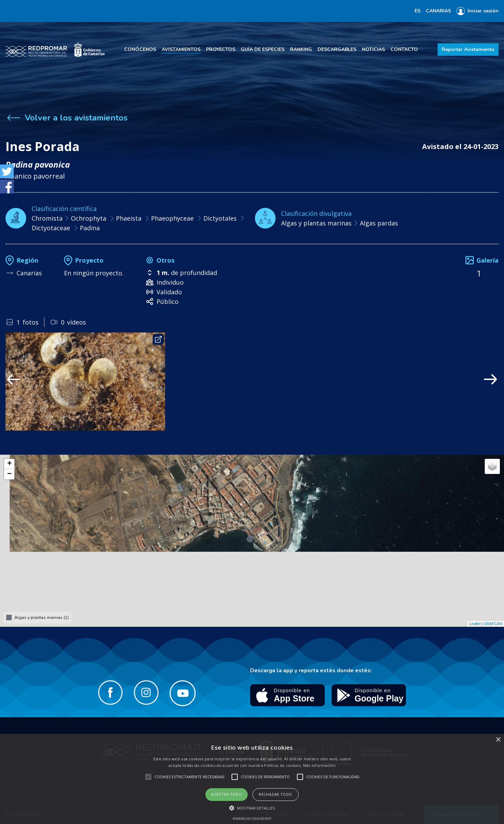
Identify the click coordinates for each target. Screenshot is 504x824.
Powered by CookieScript (252, 819)
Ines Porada (42, 146)
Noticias (373, 49)
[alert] (252, 779)
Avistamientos (181, 49)
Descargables (337, 49)
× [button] (498, 740)
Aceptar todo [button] (227, 794)
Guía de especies (263, 49)
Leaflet (475, 624)
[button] (252, 808)
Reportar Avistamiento (468, 49)
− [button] (9, 474)
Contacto (404, 49)
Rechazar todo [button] (275, 794)
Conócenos (140, 49)
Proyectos (221, 49)
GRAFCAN (493, 624)
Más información (319, 765)
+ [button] (9, 464)
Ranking (301, 49)
